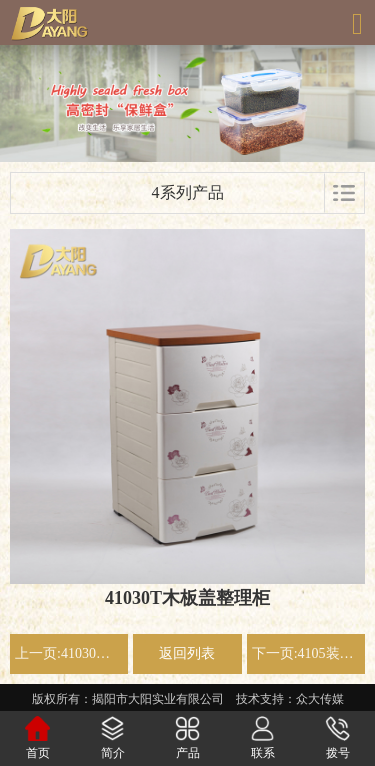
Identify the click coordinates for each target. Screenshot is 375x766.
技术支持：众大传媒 (290, 699)
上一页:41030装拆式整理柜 (69, 653)
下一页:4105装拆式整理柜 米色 (306, 653)
